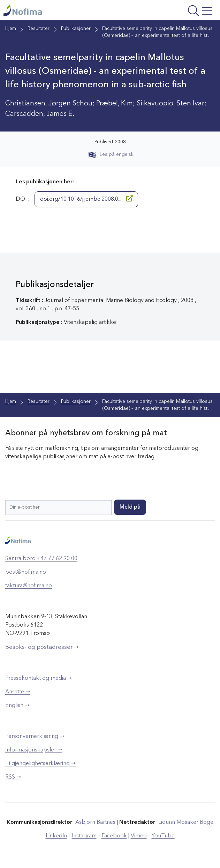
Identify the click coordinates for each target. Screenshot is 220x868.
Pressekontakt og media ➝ (39, 678)
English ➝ (17, 706)
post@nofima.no (26, 572)
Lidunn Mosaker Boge (186, 822)
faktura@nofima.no (29, 586)
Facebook (114, 836)
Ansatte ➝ (18, 692)
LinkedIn (56, 836)
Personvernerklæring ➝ (35, 736)
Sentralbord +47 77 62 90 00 (41, 559)
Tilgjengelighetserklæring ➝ (40, 764)
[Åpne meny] (177, 12)
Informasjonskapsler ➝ (34, 750)
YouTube (163, 836)
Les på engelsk (111, 154)
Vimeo (139, 836)
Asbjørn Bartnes (95, 822)
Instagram (84, 836)
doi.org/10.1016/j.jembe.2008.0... (86, 199)
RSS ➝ (13, 777)
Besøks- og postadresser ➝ (42, 647)
